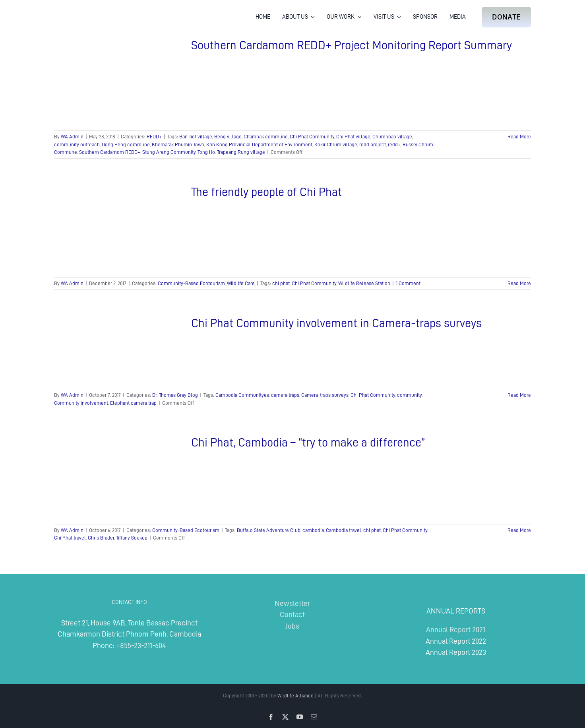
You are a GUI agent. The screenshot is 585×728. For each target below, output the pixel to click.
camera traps (285, 395)
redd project (373, 145)
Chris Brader (101, 538)
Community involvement (81, 403)
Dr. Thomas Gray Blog (175, 395)
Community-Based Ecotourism (191, 283)
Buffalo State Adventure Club (269, 530)
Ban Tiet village (196, 137)
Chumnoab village (392, 137)
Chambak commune (266, 137)
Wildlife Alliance (295, 696)
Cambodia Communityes (242, 395)
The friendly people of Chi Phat (266, 192)
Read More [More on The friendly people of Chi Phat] (519, 283)
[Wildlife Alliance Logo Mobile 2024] (79, 10)
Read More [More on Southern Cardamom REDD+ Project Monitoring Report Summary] (519, 137)
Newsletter (292, 603)
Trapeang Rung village (241, 152)
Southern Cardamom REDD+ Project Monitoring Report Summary (352, 45)
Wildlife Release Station (364, 283)
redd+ (394, 145)
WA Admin (72, 137)
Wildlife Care (241, 283)
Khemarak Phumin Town (178, 145)
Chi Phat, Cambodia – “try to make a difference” (308, 443)
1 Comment (408, 283)
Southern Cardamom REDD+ (110, 152)
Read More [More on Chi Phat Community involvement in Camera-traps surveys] (519, 395)
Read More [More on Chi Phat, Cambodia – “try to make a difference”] (519, 530)
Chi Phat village (353, 137)
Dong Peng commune (126, 145)
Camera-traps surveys (325, 395)
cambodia (313, 530)
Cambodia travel (344, 530)
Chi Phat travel (70, 538)
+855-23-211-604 (141, 645)
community (409, 395)
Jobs (292, 626)
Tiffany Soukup (132, 538)
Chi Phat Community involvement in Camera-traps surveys (336, 323)
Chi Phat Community (312, 137)
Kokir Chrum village (336, 145)
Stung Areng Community (169, 152)
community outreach (77, 145)
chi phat (281, 283)
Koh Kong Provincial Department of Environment (259, 145)
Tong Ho (206, 152)
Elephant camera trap (133, 403)
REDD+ (154, 137)
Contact (292, 614)
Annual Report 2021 (456, 630)
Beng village (228, 137)
